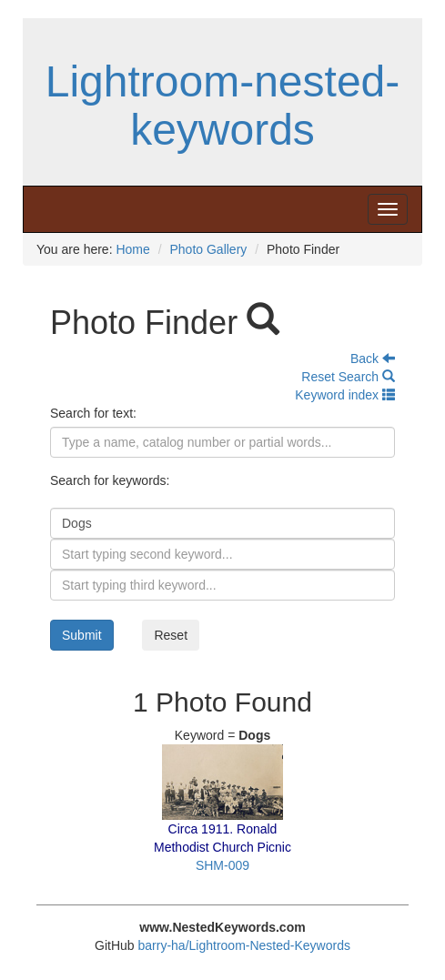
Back (373, 359)
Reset (171, 635)
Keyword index (345, 395)
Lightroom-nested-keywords (223, 106)
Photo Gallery (208, 249)
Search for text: (93, 413)
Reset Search (348, 377)
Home (132, 249)
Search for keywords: (110, 480)
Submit (82, 635)
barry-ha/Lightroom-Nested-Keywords (244, 945)
